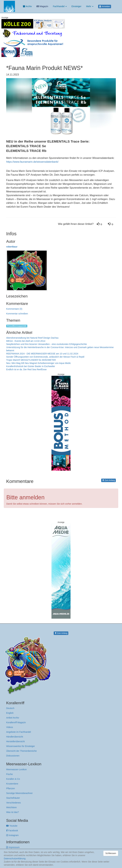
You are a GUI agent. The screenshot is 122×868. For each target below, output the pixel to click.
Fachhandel (60, 6)
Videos (10, 727)
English (10, 713)
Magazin (42, 6)
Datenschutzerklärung (15, 859)
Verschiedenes (14, 803)
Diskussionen (13, 756)
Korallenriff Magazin (16, 722)
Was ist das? (13, 812)
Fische (9, 774)
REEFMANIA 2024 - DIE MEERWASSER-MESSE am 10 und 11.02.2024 (42, 354)
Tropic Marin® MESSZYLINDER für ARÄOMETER (31, 360)
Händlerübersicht (15, 737)
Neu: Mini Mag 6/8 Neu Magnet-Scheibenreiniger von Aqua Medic (39, 363)
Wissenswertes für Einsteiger (21, 746)
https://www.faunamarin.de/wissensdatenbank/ (32, 162)
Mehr (90, 6)
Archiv (27, 6)
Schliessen (111, 853)
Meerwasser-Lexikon (16, 769)
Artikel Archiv (13, 718)
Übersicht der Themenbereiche (21, 751)
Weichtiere (11, 807)
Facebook (12, 831)
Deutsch (10, 708)
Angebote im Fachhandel (19, 732)
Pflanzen (10, 788)
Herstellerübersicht (15, 741)
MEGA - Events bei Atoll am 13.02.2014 (26, 341)
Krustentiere (12, 784)
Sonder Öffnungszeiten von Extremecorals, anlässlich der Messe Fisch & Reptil (45, 357)
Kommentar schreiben (17, 314)
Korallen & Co (13, 779)
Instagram (12, 835)
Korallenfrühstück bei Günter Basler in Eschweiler (31, 366)
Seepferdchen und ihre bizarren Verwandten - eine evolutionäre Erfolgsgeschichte (46, 344)
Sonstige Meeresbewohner (19, 793)
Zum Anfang (108, 480)
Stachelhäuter (13, 798)
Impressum (13, 847)
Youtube (12, 826)
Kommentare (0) (14, 309)
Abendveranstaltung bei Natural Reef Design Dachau (32, 338)
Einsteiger (76, 6)
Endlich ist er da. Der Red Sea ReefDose (26, 369)
